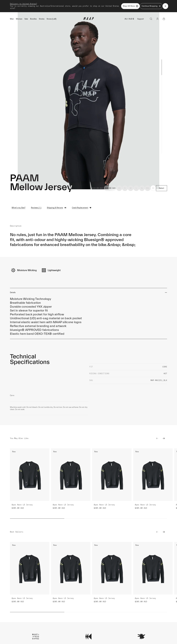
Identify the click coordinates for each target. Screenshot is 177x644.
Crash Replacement (82, 208)
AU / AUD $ (129, 19)
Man (12, 19)
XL (142, 188)
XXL (148, 188)
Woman (19, 19)
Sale (26, 19)
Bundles (33, 19)
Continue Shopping (151, 6)
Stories (42, 19)
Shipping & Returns (57, 208)
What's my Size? (19, 208)
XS (119, 188)
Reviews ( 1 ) (36, 208)
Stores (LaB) (52, 19)
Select (162, 188)
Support (141, 19)
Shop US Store (130, 6)
